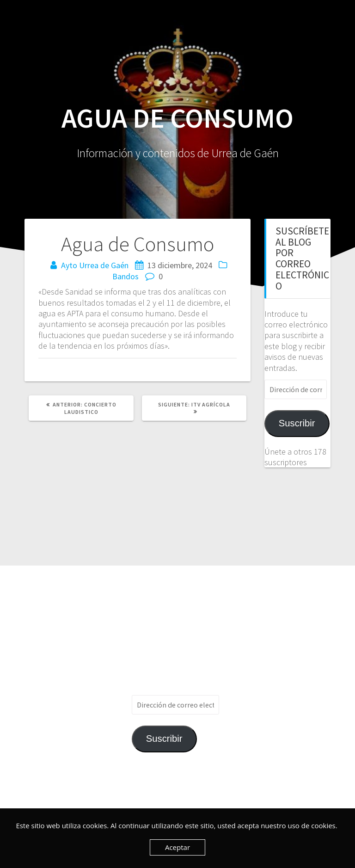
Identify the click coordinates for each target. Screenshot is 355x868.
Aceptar (177, 847)
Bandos (125, 276)
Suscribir (297, 423)
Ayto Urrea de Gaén (95, 265)
